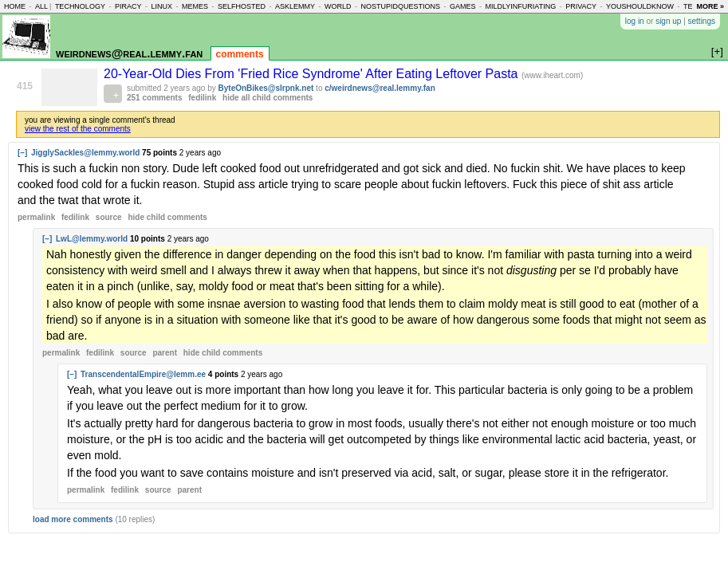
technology (80, 6)
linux (161, 6)
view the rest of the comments (78, 129)
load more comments (73, 519)
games (463, 6)
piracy (128, 6)
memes (195, 6)
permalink (36, 217)
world (338, 6)
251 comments (154, 98)
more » (710, 6)
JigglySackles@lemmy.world (85, 153)
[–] (22, 153)
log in (635, 21)
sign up (668, 21)
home (15, 6)
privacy (581, 6)
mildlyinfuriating (521, 6)
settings (702, 21)
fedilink (202, 98)
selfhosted (242, 6)
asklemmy (295, 6)
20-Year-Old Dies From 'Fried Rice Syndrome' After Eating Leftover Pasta (313, 74)
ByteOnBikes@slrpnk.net (266, 88)
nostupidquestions (400, 6)
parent (165, 353)
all (41, 6)
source (109, 217)
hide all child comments (268, 98)
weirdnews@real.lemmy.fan (129, 53)
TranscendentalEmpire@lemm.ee (143, 374)
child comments (167, 217)
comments (240, 54)
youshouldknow (640, 6)
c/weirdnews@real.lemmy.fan (380, 88)
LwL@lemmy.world (92, 239)
